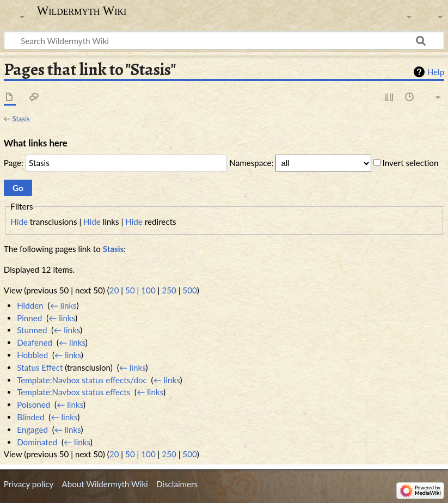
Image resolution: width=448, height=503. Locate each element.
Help (436, 72)
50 (130, 290)
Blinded (30, 417)
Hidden (30, 305)
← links (63, 305)
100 (148, 290)
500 (189, 290)
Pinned (29, 318)
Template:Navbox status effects (73, 392)
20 (114, 290)
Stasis (21, 119)
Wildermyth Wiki (82, 11)
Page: (14, 163)
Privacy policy (29, 484)
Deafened (35, 342)
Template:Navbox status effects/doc (82, 380)
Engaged (32, 430)
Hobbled (32, 355)
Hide (19, 222)
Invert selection (411, 163)
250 (169, 290)
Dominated (37, 442)
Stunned (32, 330)
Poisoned (33, 404)
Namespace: (251, 163)
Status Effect (40, 367)
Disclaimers (177, 484)
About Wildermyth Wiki (105, 484)
